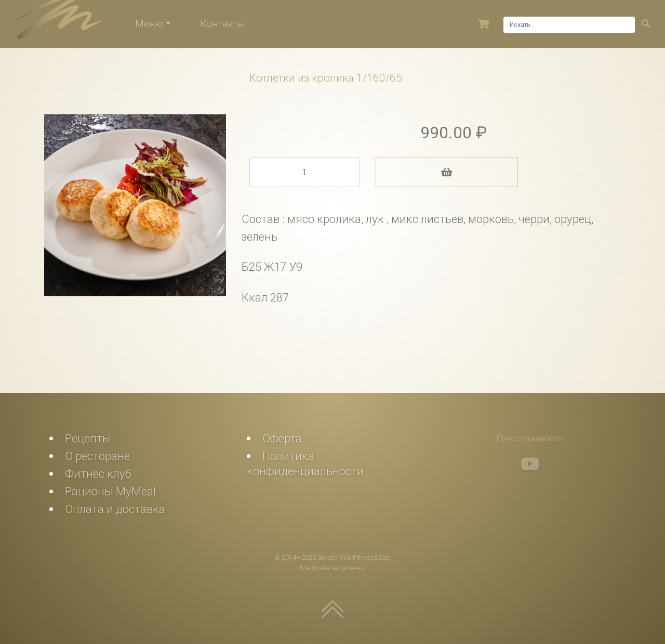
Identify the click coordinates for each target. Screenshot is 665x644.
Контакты (223, 24)
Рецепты (88, 438)
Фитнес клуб (98, 474)
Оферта (282, 438)
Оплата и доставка (115, 509)
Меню (149, 24)
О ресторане (97, 456)
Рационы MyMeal (110, 491)
